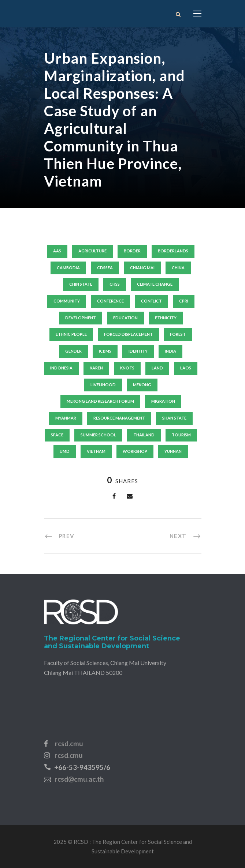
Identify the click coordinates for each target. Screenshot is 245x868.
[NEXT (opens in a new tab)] (185, 536)
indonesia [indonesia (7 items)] (61, 368)
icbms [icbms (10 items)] (105, 351)
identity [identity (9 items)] (138, 351)
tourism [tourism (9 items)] (181, 435)
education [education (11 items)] (125, 318)
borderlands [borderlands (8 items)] (173, 251)
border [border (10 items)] (132, 251)
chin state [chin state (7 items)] (81, 284)
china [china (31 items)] (178, 268)
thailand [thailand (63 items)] (144, 435)
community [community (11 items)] (67, 301)
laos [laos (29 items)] (186, 368)
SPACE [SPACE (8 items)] (57, 435)
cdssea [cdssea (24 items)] (105, 268)
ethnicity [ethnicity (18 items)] (166, 318)
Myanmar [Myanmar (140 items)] (66, 418)
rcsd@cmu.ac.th (79, 779)
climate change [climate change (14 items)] (155, 284)
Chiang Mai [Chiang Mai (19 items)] (142, 268)
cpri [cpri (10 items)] (184, 301)
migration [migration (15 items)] (163, 401)
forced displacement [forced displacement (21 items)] (128, 334)
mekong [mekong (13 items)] (142, 385)
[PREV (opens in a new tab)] (59, 536)
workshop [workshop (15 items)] (135, 451)
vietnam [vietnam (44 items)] (96, 451)
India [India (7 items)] (170, 351)
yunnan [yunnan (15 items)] (173, 451)
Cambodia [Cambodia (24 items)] (68, 268)
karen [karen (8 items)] (96, 368)
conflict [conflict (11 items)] (151, 301)
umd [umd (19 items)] (65, 451)
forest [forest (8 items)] (178, 334)
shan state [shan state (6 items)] (174, 418)
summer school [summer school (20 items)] (98, 435)
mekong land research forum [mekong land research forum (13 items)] (100, 401)
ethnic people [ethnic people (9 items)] (71, 334)
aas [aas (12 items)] (57, 251)
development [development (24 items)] (81, 318)
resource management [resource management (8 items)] (119, 418)
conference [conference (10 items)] (110, 301)
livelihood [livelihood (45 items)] (103, 385)
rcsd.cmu (69, 743)
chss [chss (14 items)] (115, 284)
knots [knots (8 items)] (127, 368)
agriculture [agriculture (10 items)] (92, 251)
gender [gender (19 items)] (73, 351)
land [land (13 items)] (157, 368)
